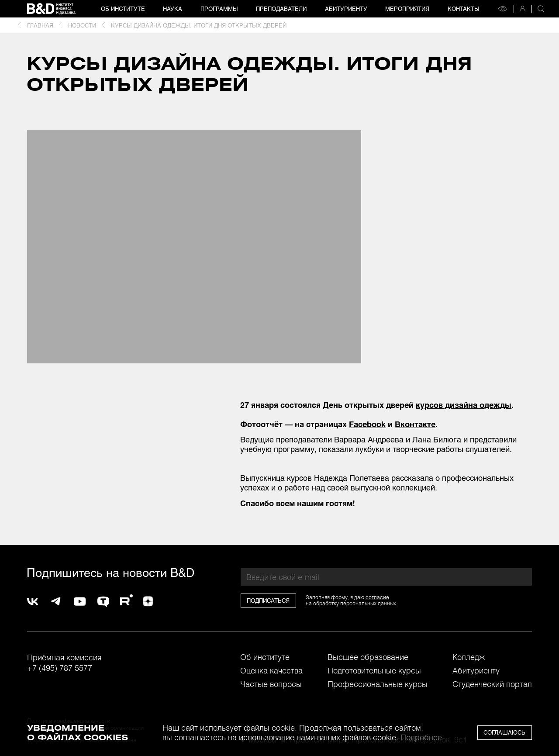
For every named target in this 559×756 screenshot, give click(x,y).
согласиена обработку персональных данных (351, 600)
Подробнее (421, 737)
